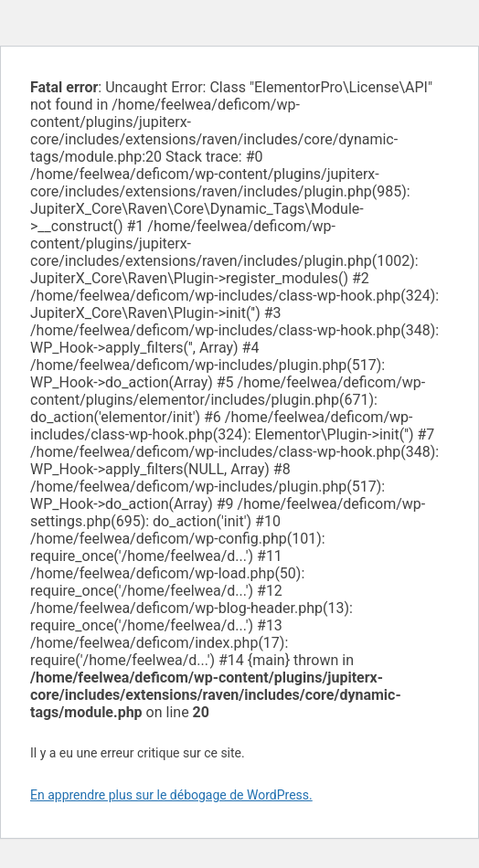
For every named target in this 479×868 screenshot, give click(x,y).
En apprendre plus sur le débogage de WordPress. (171, 795)
